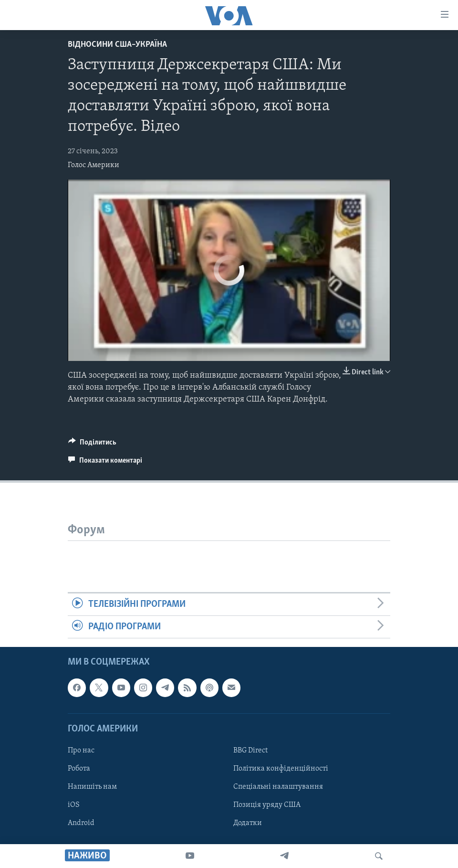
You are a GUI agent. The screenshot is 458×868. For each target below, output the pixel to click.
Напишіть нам (92, 787)
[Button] (92, 445)
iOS (74, 805)
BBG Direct (250, 751)
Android (81, 823)
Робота (79, 769)
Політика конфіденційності (281, 769)
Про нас (81, 751)
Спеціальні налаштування (278, 787)
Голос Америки (94, 165)
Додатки (248, 823)
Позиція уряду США (267, 805)
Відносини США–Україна (117, 45)
